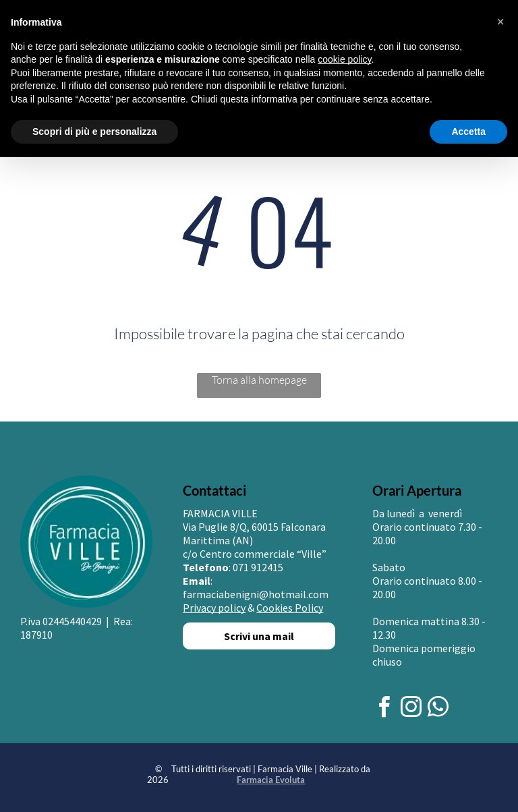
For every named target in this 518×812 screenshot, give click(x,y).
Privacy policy (214, 608)
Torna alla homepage (259, 380)
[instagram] (411, 709)
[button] (500, 22)
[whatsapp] (438, 709)
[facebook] (384, 709)
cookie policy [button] (344, 59)
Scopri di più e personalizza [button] (94, 132)
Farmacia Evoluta (271, 780)
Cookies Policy (290, 608)
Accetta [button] (468, 132)
